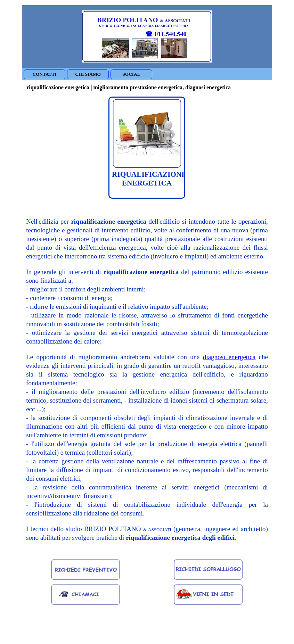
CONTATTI (44, 74)
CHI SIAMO (88, 74)
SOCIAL (131, 74)
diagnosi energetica (229, 357)
